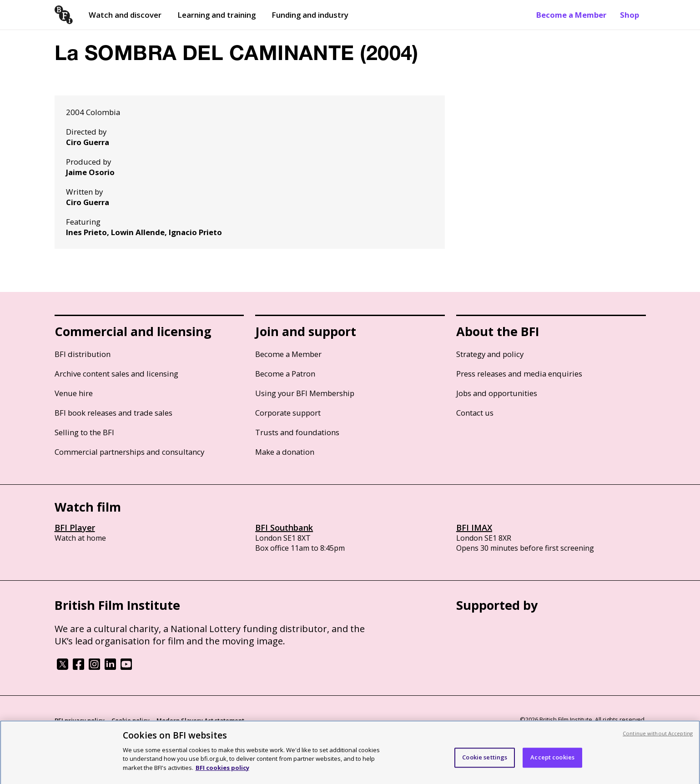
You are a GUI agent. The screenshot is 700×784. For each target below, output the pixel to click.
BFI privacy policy (80, 720)
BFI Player (75, 528)
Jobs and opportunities (497, 393)
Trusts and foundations (297, 432)
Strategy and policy (490, 354)
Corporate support (288, 413)
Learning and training (217, 15)
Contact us (475, 413)
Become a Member (571, 15)
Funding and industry (310, 15)
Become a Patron (285, 374)
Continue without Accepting (658, 737)
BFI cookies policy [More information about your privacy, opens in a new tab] (222, 771)
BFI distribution (83, 354)
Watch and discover (125, 15)
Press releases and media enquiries (519, 374)
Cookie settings (485, 761)
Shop (629, 15)
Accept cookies (552, 761)
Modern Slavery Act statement (200, 720)
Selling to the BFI (84, 432)
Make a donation (285, 452)
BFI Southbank (284, 528)
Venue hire (74, 393)
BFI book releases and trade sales (113, 413)
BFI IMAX (474, 528)
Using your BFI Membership (305, 393)
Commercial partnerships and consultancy (129, 452)
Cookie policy (131, 720)
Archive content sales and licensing (116, 374)
